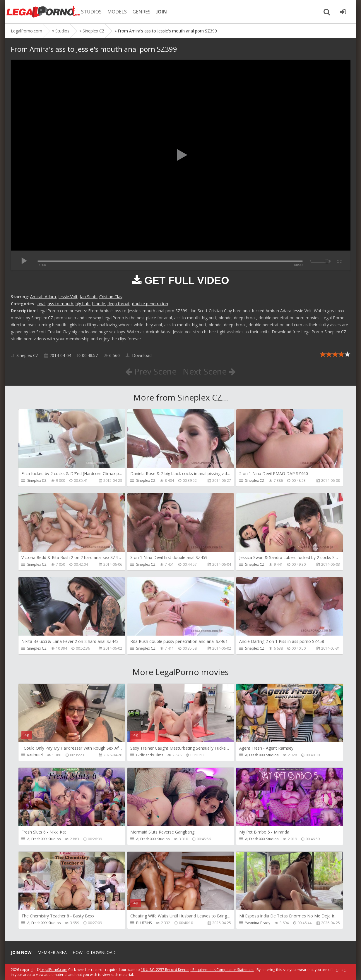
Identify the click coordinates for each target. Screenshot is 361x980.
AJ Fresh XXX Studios (262, 755)
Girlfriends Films (150, 755)
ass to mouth (60, 304)
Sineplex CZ (27, 355)
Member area (52, 952)
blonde (99, 304)
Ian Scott (88, 297)
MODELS (117, 12)
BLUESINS (144, 923)
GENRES (142, 12)
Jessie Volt (68, 297)
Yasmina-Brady (258, 923)
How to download (94, 952)
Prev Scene (151, 371)
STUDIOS (91, 12)
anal (41, 304)
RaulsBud (35, 755)
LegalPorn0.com (54, 970)
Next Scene (209, 371)
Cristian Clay (111, 297)
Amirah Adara (43, 297)
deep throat (119, 304)
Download (139, 355)
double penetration (150, 304)
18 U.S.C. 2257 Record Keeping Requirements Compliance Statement (197, 970)
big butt (83, 304)
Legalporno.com (43, 12)
